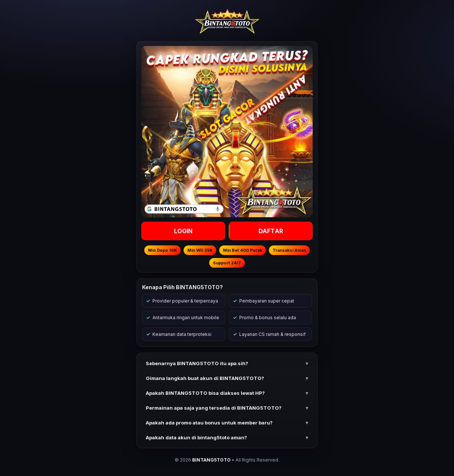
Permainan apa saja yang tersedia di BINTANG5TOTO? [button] (214, 408)
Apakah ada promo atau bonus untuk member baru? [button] (209, 423)
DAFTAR (271, 231)
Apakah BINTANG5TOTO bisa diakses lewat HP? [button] (205, 393)
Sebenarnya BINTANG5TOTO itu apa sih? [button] (197, 363)
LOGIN (183, 231)
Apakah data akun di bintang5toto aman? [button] (196, 437)
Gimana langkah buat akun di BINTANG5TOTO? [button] (205, 378)
